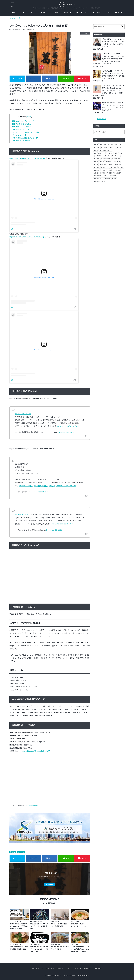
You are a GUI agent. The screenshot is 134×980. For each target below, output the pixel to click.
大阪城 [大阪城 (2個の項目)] (97, 167)
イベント (44, 13)
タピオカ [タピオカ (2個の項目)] (110, 153)
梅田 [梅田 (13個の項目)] (97, 173)
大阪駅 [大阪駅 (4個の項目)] (114, 167)
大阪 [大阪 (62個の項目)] (111, 164)
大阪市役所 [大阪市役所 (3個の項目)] (106, 167)
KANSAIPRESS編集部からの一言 (24, 138)
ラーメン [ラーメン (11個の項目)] (108, 156)
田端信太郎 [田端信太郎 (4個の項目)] (98, 176)
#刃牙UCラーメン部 (23, 414)
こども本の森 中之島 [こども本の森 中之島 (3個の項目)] (116, 145)
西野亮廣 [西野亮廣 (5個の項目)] (114, 176)
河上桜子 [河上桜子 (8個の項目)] (111, 173)
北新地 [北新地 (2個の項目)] (118, 162)
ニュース (33, 13)
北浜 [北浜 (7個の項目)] (97, 164)
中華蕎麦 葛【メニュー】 (21, 130)
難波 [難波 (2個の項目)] (115, 179)
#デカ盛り (29, 486)
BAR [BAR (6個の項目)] (97, 145)
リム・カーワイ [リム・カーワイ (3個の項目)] (118, 156)
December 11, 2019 (54, 530)
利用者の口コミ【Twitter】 (22, 124)
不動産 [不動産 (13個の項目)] (97, 159)
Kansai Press (102, 119)
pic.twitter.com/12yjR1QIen (63, 524)
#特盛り (45, 486)
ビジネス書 (67, 13)
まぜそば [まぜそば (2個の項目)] (105, 147)
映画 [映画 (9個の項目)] (104, 170)
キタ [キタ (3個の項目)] (97, 150)
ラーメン (22, 852)
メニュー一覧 (20, 135)
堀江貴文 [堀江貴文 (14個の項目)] (104, 164)
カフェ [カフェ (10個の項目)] (113, 147)
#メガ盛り (38, 486)
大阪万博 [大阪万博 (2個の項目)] (118, 164)
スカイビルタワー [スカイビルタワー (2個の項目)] (106, 150)
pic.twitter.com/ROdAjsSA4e (68, 426)
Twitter (51, 885)
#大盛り (52, 486)
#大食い (22, 486)
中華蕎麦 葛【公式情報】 (21, 141)
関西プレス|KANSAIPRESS (66, 976)
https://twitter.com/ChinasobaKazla (34, 751)
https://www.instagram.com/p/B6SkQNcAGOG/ (27, 158)
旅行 (13, 13)
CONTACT (119, 13)
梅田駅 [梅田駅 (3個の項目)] (103, 173)
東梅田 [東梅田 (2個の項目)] (118, 170)
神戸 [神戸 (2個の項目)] (106, 176)
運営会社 (98, 968)
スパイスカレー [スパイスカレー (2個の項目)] (100, 153)
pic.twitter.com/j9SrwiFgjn (66, 486)
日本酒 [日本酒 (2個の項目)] (97, 170)
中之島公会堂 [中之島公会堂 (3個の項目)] (106, 159)
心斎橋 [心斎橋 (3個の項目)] (122, 167)
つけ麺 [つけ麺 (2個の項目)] (97, 147)
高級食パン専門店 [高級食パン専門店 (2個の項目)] (100, 181)
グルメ (22, 13)
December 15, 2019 (46, 492)
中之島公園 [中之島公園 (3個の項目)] (117, 159)
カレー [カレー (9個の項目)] (120, 147)
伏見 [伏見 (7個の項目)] (103, 162)
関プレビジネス (82, 13)
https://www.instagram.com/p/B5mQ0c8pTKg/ (27, 237)
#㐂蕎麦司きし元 (22, 515)
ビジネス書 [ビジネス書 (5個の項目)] (119, 153)
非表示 (29, 117)
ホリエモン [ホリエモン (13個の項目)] (98, 156)
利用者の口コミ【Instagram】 (23, 121)
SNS (109, 13)
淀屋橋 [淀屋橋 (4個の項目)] (119, 173)
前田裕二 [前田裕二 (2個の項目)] (110, 162)
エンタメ (55, 13)
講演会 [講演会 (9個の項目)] (108, 179)
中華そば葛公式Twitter (31, 805)
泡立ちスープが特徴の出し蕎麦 (26, 132)
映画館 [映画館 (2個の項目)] (111, 170)
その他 (14, 852)
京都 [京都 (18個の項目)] (97, 162)
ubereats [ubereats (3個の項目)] (104, 145)
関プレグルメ (97, 13)
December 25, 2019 (66, 432)
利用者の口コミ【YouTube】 (22, 127)
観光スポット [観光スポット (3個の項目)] (99, 179)
